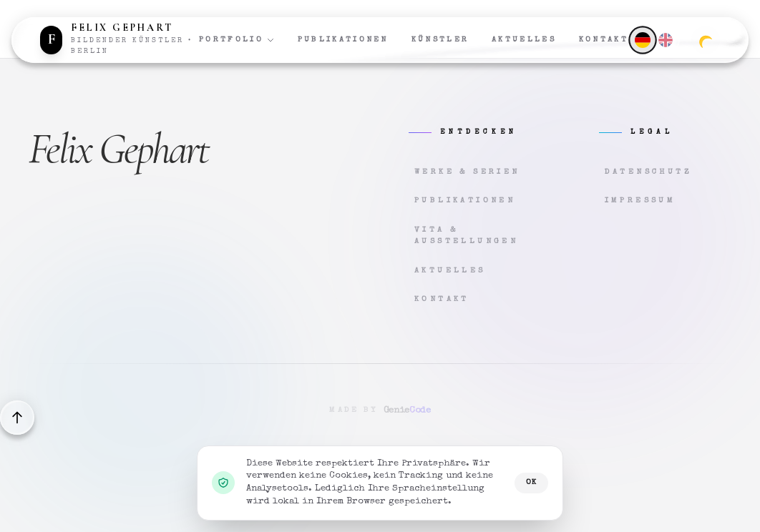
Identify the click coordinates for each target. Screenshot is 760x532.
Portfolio (237, 40)
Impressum (640, 201)
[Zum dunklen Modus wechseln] (706, 40)
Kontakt (604, 40)
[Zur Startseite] (120, 40)
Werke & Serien (467, 172)
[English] (666, 40)
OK (531, 482)
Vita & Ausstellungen (466, 236)
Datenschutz (648, 172)
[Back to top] (17, 418)
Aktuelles (524, 40)
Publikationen (343, 40)
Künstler (440, 40)
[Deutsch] (642, 40)
